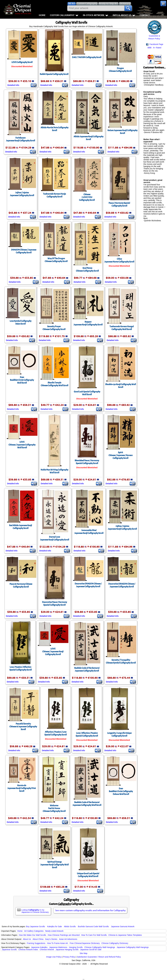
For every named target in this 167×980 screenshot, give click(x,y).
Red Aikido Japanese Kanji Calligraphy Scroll (21, 527)
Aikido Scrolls (70, 926)
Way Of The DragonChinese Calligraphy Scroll (56, 260)
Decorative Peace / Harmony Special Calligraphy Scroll (54, 604)
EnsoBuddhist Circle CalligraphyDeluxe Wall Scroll (121, 791)
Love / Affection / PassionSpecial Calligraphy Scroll (87, 734)
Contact (145, 15)
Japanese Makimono (58, 947)
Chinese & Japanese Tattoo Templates (125, 935)
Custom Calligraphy (64, 15)
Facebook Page (155, 44)
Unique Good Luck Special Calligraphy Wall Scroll (88, 875)
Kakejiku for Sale (55, 926)
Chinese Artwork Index (28, 950)
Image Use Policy (54, 957)
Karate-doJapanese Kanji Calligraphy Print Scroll (22, 788)
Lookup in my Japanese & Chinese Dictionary (35, 911)
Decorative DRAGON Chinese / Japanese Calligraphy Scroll (88, 585)
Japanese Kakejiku (39, 947)
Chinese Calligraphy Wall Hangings (100, 947)
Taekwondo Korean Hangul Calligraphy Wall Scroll (122, 328)
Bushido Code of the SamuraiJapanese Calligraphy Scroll (87, 669)
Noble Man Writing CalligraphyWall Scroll (54, 471)
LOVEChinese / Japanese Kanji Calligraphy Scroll (53, 652)
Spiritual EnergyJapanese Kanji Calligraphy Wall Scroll (54, 865)
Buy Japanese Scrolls (36, 926)
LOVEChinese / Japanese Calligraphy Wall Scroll (22, 445)
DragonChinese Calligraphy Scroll (120, 70)
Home (42, 15)
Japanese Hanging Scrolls (67, 950)
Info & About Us (124, 15)
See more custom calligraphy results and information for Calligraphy (90, 910)
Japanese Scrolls (9, 950)
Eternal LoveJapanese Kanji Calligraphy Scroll (55, 538)
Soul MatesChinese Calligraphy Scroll (87, 269)
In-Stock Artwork (95, 15)
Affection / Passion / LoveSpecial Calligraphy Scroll (56, 733)
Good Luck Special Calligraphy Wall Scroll (87, 393)
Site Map (83, 953)
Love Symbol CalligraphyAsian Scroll (21, 322)
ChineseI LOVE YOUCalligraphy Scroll (87, 197)
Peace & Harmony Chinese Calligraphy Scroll (21, 585)
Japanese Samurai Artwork (123, 926)
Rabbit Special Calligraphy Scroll (54, 74)
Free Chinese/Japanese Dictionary (85, 943)
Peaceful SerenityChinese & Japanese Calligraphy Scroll (23, 727)
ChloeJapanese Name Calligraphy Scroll (119, 260)
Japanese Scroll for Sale (91, 950)
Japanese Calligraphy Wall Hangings (133, 947)
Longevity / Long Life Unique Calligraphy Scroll (119, 734)
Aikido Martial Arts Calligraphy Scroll (54, 129)
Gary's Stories (51, 939)
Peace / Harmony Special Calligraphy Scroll (119, 204)
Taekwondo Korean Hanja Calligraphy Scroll (54, 195)
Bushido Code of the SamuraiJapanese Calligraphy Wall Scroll (87, 804)
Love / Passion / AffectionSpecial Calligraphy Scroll (21, 668)
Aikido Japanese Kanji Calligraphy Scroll (88, 138)
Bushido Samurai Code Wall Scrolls (93, 926)
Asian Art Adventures (68, 939)
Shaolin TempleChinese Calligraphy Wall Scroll (54, 384)
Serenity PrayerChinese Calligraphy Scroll (54, 328)
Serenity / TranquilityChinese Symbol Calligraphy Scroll (121, 661)
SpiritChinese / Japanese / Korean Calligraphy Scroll (121, 455)
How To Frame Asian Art (57, 943)
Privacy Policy (69, 957)
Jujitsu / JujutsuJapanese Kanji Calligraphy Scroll (122, 528)
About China (38, 939)
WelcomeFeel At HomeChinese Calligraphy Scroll (54, 808)
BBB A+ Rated (154, 48)
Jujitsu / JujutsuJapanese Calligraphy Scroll (22, 194)
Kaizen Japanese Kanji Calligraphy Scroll (122, 132)
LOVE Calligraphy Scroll (22, 62)
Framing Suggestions (36, 943)
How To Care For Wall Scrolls (94, 935)
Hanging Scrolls (76, 947)
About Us (27, 939)
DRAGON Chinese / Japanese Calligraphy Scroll (24, 251)
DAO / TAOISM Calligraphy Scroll (87, 57)
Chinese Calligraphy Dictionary (115, 943)
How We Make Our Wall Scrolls (32, 935)
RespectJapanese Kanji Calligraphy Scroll (88, 323)
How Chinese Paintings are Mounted (64, 935)
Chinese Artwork (47, 950)
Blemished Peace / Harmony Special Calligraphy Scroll (87, 462)
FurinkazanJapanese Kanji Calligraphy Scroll (21, 139)
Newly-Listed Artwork (54, 931)
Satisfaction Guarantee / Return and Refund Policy (99, 957)
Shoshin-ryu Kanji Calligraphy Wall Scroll (121, 386)
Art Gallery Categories (34, 931)
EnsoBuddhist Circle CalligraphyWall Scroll (22, 380)
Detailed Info (13, 85)
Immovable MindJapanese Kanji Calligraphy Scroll (89, 532)
